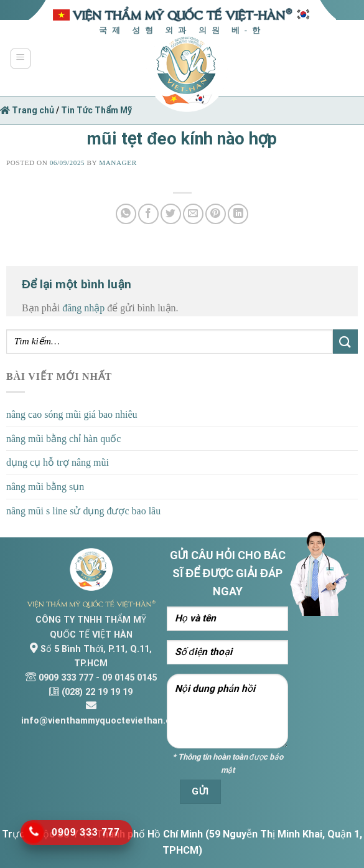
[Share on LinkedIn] (238, 214)
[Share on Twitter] (171, 214)
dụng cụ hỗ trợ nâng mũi (58, 462)
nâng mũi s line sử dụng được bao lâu (83, 511)
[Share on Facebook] (148, 214)
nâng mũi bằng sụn (45, 487)
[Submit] (345, 342)
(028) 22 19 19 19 (97, 692)
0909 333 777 (66, 678)
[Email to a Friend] (193, 214)
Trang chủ (27, 110)
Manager (118, 163)
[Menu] (21, 59)
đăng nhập (83, 308)
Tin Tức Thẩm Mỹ (96, 110)
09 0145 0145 (129, 678)
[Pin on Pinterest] (216, 214)
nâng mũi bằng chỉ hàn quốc (63, 439)
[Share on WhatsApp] (126, 214)
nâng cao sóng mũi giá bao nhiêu (72, 414)
